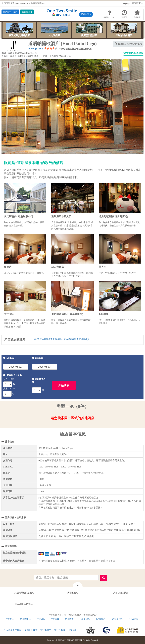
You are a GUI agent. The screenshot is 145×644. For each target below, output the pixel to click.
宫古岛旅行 (117, 619)
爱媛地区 (86, 14)
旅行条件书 (46, 630)
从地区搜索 (54, 30)
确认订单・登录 (10, 12)
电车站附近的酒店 (24, 604)
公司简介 (73, 630)
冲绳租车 (10, 619)
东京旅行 (86, 619)
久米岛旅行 (134, 619)
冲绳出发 (55, 619)
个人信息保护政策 (13, 630)
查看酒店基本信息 (133, 53)
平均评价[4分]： (36, 49)
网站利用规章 (31, 630)
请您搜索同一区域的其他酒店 (73, 418)
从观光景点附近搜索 (19, 30)
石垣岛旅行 (101, 619)
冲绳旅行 (41, 619)
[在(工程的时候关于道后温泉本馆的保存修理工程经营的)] (61, 339)
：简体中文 (132, 3)
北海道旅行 (70, 619)
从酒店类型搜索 (89, 30)
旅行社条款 (60, 630)
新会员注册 (27, 12)
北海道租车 (25, 619)
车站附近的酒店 (124, 30)
